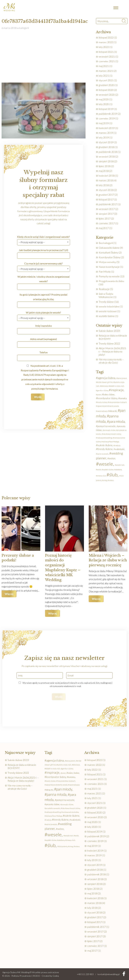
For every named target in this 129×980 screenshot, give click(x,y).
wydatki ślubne (107, 316)
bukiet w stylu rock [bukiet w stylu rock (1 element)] (64, 765)
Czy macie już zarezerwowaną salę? (43, 266)
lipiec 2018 (105, 166)
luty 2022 (104, 47)
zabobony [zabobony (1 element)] (118, 470)
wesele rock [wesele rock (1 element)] (120, 465)
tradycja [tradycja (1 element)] (117, 445)
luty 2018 (104, 185)
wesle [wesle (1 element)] (99, 470)
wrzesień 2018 (107, 157)
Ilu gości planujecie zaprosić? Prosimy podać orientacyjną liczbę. (43, 300)
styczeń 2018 (106, 190)
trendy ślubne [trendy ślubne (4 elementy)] (105, 449)
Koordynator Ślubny (110, 257)
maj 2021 (104, 66)
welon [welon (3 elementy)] (112, 458)
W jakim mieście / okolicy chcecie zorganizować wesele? (43, 282)
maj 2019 (104, 123)
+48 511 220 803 (85, 974)
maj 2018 (104, 171)
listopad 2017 (106, 199)
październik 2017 (108, 204)
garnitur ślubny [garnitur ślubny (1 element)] (103, 390)
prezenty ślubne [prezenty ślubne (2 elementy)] (53, 804)
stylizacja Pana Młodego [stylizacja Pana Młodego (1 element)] (111, 442)
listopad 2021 (106, 52)
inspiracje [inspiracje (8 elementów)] (117, 390)
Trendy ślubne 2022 (109, 343)
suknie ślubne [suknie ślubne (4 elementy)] (105, 445)
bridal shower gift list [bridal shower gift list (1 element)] (105, 382)
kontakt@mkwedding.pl (109, 974)
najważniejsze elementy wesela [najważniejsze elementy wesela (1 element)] (108, 406)
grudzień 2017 (106, 195)
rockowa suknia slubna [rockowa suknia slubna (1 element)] (70, 812)
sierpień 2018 (106, 161)
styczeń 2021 (106, 80)
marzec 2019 (106, 133)
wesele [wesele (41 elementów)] (106, 464)
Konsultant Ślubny (108, 252)
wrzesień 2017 (107, 209)
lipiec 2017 (105, 218)
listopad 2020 (106, 90)
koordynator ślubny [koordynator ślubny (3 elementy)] (107, 398)
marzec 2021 (106, 71)
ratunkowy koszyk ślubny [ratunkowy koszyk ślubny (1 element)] (112, 434)
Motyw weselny (107, 262)
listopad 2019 (106, 109)
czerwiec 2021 (107, 61)
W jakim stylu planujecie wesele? (43, 315)
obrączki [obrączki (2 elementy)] (113, 411)
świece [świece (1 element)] (111, 480)
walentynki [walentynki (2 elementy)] (120, 449)
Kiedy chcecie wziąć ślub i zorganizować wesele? (43, 239)
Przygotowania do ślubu (111, 281)
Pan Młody (105, 271)
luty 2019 (104, 137)
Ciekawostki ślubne (109, 248)
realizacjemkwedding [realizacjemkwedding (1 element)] (105, 438)
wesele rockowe (108, 311)
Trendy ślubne (106, 302)
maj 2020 (104, 99)
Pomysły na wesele (109, 276)
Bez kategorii (106, 243)
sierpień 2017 (106, 214)
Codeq (56, 976)
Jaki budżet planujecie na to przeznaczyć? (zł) (43, 254)
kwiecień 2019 (107, 128)
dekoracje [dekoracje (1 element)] (104, 386)
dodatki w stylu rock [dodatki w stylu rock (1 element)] (117, 386)
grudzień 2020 (106, 85)
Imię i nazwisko (43, 329)
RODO (36, 976)
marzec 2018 (106, 180)
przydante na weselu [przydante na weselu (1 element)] (53, 808)
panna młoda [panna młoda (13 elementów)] (57, 794)
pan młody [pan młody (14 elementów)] (64, 789)
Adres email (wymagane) (43, 343)
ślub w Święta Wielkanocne (106, 295)
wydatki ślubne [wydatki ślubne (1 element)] (108, 470)
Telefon (43, 356)
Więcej (9, 594)
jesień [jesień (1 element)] (99, 395)
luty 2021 (104, 76)
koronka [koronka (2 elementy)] (123, 398)
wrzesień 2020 (107, 95)
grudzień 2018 (106, 147)
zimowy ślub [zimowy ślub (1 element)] (101, 476)
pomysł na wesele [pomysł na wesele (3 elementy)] (107, 426)
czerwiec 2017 (107, 223)
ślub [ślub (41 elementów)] (113, 475)
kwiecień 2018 (107, 176)
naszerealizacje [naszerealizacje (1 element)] (102, 411)
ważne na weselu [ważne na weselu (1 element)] (103, 454)
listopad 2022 (106, 37)
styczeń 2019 (106, 142)
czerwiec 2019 (107, 118)
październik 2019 (108, 114)
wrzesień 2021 (107, 56)
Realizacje (104, 289)
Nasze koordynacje (109, 267)
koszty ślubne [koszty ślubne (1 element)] (102, 402)
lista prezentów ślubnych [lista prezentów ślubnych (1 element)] (118, 402)
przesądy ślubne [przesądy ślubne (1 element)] (110, 430)
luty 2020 (104, 104)
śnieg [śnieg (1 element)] (105, 480)
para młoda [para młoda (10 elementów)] (117, 421)
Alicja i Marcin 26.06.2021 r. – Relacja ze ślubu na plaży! (112, 351)
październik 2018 (108, 152)
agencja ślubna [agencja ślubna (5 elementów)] (106, 378)
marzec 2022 (106, 42)
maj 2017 (104, 228)
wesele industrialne (109, 306)
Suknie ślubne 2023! (109, 331)
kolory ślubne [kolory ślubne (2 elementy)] (109, 394)
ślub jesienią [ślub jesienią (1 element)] (63, 846)
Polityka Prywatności (21, 976)
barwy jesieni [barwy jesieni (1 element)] (122, 378)
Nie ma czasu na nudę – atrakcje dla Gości (111, 361)
